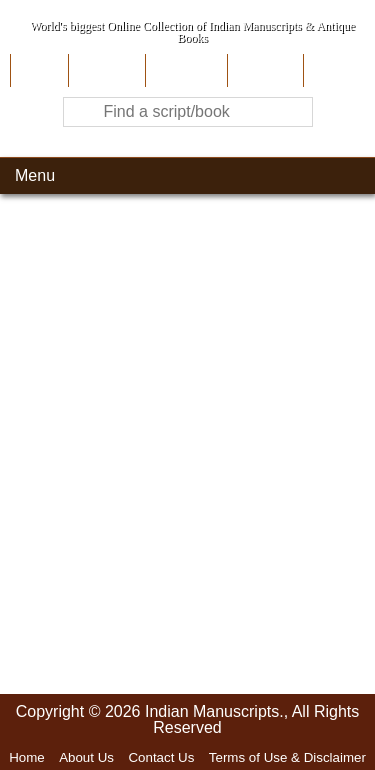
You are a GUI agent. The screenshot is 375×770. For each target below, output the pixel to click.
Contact (334, 70)
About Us (104, 70)
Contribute (184, 70)
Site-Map (263, 70)
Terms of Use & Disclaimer (287, 757)
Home (37, 70)
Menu (35, 175)
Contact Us (161, 757)
